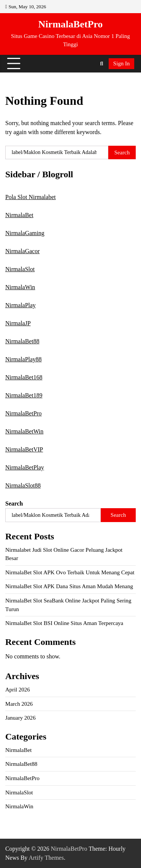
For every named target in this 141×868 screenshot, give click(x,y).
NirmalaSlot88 (23, 485)
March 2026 (19, 704)
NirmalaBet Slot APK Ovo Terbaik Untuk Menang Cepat (70, 572)
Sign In (121, 63)
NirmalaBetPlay (25, 467)
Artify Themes (46, 858)
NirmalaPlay (20, 305)
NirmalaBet (19, 215)
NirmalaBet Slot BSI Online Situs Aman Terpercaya (64, 623)
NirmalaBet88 (22, 341)
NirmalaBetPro (70, 24)
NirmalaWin (20, 287)
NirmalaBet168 (24, 377)
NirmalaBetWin (24, 431)
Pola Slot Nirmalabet (30, 197)
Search (14, 503)
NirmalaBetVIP (24, 449)
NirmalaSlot (20, 269)
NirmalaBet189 (24, 395)
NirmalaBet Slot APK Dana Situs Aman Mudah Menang (69, 586)
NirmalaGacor (23, 251)
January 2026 (20, 718)
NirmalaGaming (25, 233)
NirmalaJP (18, 323)
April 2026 (18, 690)
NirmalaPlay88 (23, 359)
